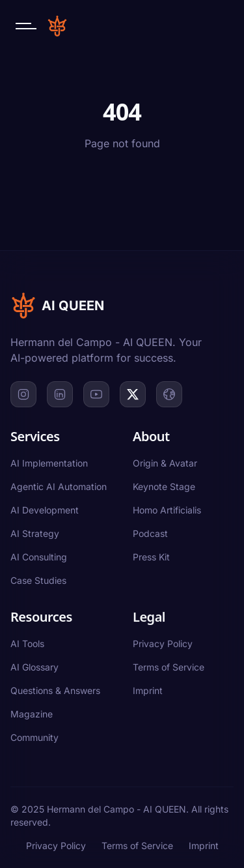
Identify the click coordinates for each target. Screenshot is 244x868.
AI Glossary (34, 667)
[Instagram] (23, 394)
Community (34, 737)
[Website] (169, 394)
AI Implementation (49, 463)
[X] (133, 394)
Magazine (32, 714)
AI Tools (27, 644)
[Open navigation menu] (26, 26)
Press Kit (151, 557)
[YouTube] (96, 394)
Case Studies (38, 580)
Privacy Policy (163, 644)
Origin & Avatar (165, 463)
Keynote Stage (164, 486)
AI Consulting (39, 557)
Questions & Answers (55, 690)
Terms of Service (169, 667)
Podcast (150, 533)
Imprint (148, 690)
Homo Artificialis (167, 510)
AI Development (45, 510)
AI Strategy (35, 533)
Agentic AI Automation (59, 486)
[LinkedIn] (60, 394)
